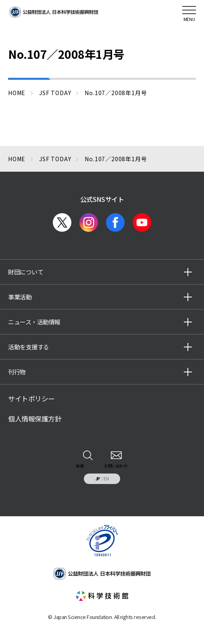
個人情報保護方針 (35, 419)
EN (106, 479)
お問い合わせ (116, 466)
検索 (80, 466)
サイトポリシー (31, 399)
